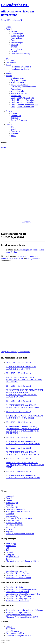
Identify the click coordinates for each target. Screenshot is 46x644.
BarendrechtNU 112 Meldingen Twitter (21, 589)
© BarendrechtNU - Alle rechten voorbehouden (25, 610)
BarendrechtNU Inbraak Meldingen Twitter (23, 594)
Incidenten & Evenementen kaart (19, 518)
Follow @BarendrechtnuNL (12, 20)
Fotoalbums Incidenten (20, 69)
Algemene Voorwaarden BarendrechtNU (22, 617)
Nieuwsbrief (11, 546)
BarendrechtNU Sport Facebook (19, 578)
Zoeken (9, 111)
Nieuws (14, 31)
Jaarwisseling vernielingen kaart (23, 87)
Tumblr (9, 559)
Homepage (10, 496)
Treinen (14, 47)
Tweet (3, 147)
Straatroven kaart (13, 520)
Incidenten (10, 60)
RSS (8, 548)
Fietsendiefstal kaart (14, 523)
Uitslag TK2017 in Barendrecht (23, 100)
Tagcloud (14, 118)
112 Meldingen (17, 33)
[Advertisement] (11, 185)
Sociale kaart (16, 96)
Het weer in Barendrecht (16, 509)
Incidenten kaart (17, 78)
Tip (12, 127)
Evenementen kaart (18, 80)
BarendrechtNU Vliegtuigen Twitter (20, 598)
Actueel (9, 29)
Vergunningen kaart (18, 91)
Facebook (10, 552)
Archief (14, 51)
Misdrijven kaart (17, 36)
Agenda (14, 40)
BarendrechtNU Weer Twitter (17, 592)
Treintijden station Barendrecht (18, 511)
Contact (9, 124)
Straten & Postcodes (19, 93)
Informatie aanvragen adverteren (19, 635)
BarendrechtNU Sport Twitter (18, 601)
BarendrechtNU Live (14, 507)
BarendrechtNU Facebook (16, 571)
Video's (9, 73)
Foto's (8, 65)
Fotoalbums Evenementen (21, 67)
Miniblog (10, 505)
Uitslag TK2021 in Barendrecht (23, 102)
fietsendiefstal (18, 258)
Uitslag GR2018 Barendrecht (22, 98)
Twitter (9, 550)
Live (8, 58)
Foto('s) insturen (12, 631)
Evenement (15, 133)
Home (8, 27)
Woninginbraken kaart (20, 85)
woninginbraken (33, 258)
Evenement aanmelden (15, 633)
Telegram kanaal (12, 557)
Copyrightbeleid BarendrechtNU (19, 615)
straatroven (22, 256)
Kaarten (9, 76)
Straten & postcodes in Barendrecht (20, 534)
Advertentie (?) (28, 222)
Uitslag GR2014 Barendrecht (22, 107)
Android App (11, 543)
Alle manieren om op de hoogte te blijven (22, 561)
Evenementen (11, 62)
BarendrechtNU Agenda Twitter (18, 596)
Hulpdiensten (16, 116)
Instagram (10, 555)
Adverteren (15, 131)
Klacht (13, 136)
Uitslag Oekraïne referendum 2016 (24, 105)
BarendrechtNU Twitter (15, 587)
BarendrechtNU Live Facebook (18, 573)
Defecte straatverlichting (20, 53)
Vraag (13, 129)
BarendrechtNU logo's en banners (19, 612)
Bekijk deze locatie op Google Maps (15, 352)
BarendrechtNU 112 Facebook (18, 575)
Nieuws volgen (17, 42)
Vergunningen (16, 49)
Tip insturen (11, 629)
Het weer (14, 45)
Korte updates (16, 38)
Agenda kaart (16, 89)
